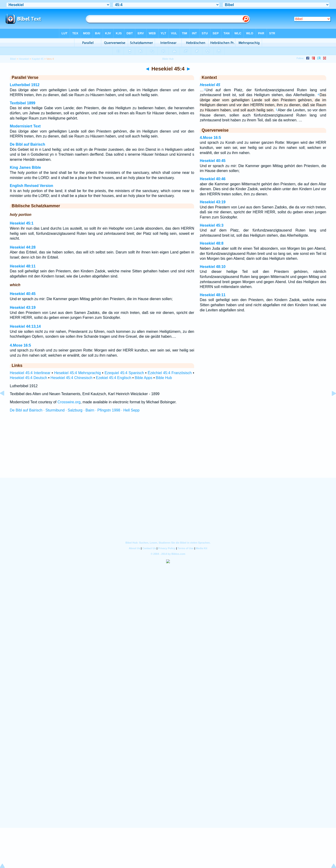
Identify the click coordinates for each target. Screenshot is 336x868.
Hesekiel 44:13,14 (25, 326)
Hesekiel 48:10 (213, 267)
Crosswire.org (69, 402)
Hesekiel (24, 59)
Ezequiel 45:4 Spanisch (124, 373)
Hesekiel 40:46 (213, 179)
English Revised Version (31, 186)
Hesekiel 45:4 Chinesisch (72, 378)
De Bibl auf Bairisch (27, 144)
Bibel (13, 59)
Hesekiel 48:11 (23, 266)
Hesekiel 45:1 (22, 223)
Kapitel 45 (38, 59)
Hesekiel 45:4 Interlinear (30, 373)
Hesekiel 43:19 (23, 307)
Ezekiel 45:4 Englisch (114, 378)
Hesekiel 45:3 (212, 225)
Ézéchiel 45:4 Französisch (170, 373)
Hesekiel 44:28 (23, 247)
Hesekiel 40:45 (23, 294)
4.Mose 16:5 (20, 345)
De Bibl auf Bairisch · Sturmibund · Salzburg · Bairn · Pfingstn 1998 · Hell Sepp (75, 410)
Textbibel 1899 (23, 103)
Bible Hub (164, 378)
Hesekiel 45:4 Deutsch (28, 378)
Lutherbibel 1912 (25, 85)
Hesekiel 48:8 (212, 243)
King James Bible (25, 167)
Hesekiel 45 (210, 85)
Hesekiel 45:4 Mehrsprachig (77, 373)
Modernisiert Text (25, 126)
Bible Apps (143, 378)
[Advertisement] (168, 449)
